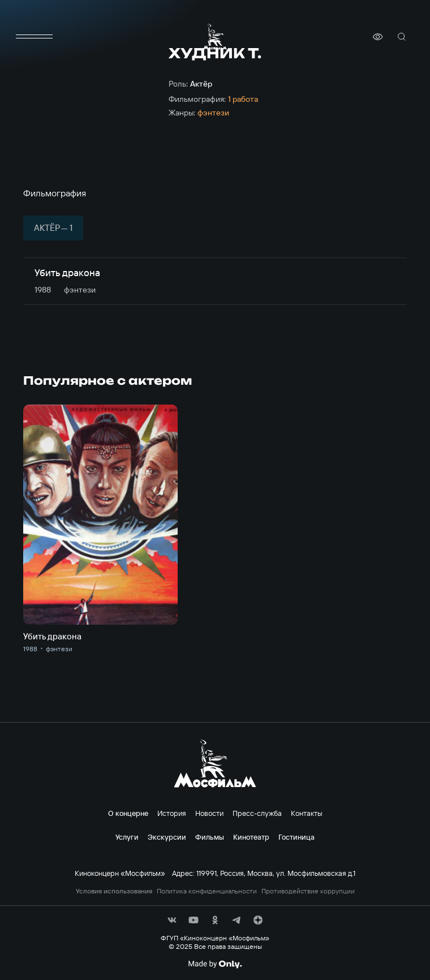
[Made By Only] (215, 964)
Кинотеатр (251, 837)
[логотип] (215, 36)
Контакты (307, 813)
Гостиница (296, 837)
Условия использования (114, 891)
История (172, 813)
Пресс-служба (257, 813)
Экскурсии (167, 837)
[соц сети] (172, 920)
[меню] (35, 37)
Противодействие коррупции (308, 891)
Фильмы (210, 837)
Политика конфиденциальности (207, 891)
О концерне (128, 813)
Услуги (127, 837)
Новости (209, 813)
